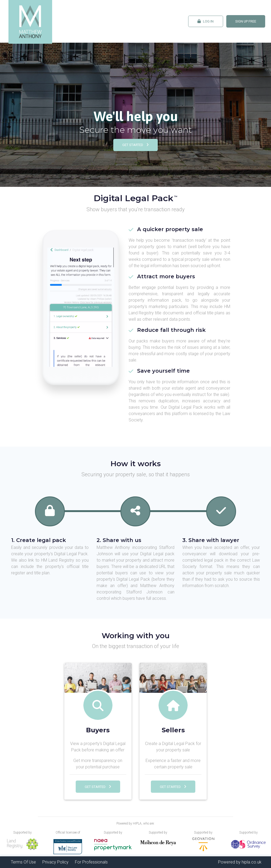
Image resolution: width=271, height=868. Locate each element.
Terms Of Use (23, 862)
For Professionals (91, 862)
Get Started (135, 145)
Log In (205, 21)
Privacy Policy (55, 862)
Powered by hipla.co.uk (240, 862)
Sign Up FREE (246, 21)
